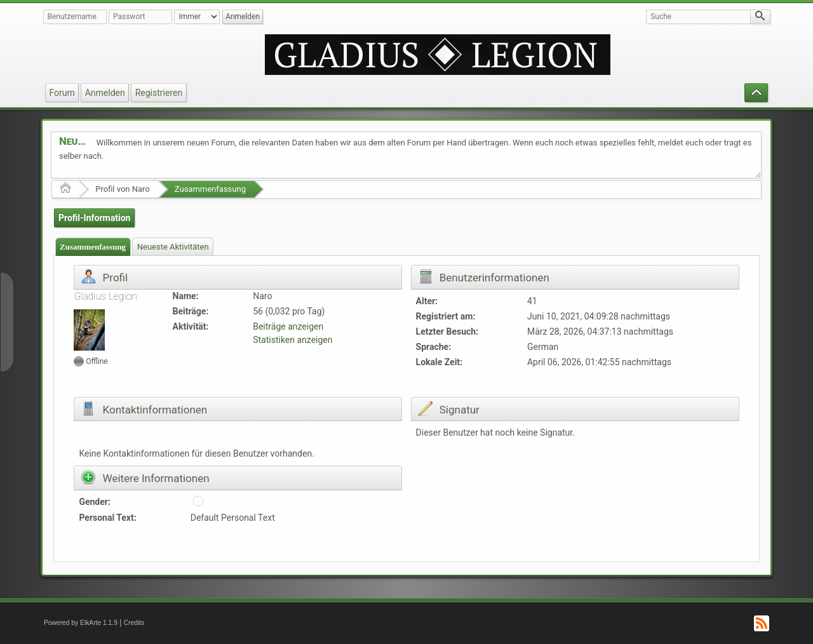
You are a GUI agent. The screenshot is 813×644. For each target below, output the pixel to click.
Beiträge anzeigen (288, 326)
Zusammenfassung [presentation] (93, 247)
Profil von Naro (123, 189)
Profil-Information (94, 218)
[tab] (93, 247)
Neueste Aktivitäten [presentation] (173, 247)
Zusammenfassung (210, 189)
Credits (134, 623)
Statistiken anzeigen (292, 340)
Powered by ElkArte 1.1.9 (81, 623)
